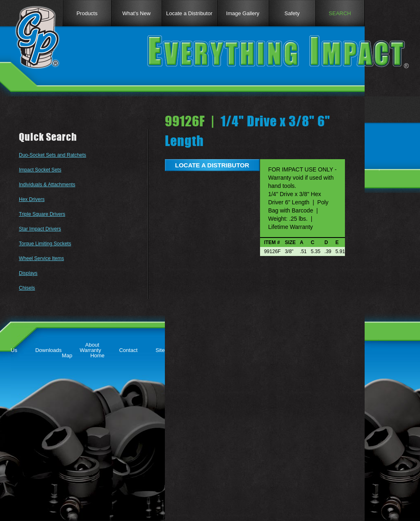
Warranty (90, 350)
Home (97, 355)
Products (87, 13)
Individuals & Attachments (47, 185)
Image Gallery (243, 13)
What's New (136, 13)
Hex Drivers (32, 199)
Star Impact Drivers (40, 229)
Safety (292, 13)
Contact (128, 350)
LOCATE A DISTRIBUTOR (212, 165)
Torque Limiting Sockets (45, 244)
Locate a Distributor (189, 13)
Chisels (27, 288)
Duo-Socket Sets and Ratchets (52, 155)
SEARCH (340, 13)
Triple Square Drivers (42, 214)
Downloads (48, 350)
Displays (28, 273)
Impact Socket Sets (40, 170)
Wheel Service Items (41, 258)
